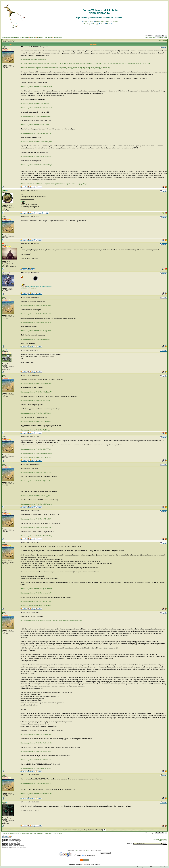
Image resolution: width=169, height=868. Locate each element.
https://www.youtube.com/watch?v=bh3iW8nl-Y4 (36, 314)
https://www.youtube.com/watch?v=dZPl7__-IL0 (35, 496)
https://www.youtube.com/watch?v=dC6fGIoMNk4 (36, 760)
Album (101, 24)
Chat (107, 24)
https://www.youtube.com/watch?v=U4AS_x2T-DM (36, 743)
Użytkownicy (99, 22)
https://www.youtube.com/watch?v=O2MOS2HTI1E (36, 794)
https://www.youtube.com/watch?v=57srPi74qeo (36, 430)
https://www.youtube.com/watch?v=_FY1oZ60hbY (36, 322)
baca (4, 350)
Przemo (87, 850)
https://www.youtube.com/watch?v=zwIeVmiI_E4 (36, 133)
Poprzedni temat (151, 38)
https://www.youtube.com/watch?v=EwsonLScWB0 (36, 593)
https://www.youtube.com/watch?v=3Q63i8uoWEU (36, 305)
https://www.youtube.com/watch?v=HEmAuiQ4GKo (36, 527)
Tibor (4, 244)
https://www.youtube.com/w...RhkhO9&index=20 (36, 601)
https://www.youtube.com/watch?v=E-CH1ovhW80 (36, 422)
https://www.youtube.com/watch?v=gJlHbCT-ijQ (35, 104)
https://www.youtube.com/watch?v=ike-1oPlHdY (35, 125)
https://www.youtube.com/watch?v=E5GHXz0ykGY (36, 472)
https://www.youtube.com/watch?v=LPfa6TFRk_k (36, 449)
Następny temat (162, 38)
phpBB (77, 850)
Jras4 (4, 802)
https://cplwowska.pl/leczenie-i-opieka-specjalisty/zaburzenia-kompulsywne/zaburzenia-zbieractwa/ (51, 621)
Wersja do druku (163, 841)
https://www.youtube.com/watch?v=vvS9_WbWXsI (36, 504)
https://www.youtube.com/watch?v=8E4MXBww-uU (36, 453)
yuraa (4, 191)
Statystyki (115, 22)
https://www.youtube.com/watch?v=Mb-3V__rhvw (36, 751)
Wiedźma (5, 273)
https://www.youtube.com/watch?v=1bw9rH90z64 (36, 783)
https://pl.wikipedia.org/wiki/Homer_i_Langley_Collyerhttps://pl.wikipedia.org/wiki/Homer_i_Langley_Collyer (54, 184)
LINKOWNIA (48, 38)
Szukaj (91, 22)
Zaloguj (95, 24)
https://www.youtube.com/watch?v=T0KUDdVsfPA (36, 108)
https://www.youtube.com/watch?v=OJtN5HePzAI (36, 116)
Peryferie (33, 38)
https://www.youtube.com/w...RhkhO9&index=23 (36, 606)
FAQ (85, 22)
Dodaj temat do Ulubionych (160, 839)
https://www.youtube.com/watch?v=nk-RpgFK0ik (36, 331)
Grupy (107, 22)
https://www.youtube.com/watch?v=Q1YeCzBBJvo (36, 589)
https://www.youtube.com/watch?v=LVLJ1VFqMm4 (36, 413)
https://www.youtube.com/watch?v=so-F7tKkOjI (35, 400)
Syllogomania (58, 38)
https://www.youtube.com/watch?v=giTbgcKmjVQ (36, 768)
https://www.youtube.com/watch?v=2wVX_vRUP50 (36, 519)
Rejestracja (86, 24)
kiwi (3, 47)
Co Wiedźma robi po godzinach (29, 288)
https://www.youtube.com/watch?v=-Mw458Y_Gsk (36, 142)
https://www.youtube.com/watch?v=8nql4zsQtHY (36, 156)
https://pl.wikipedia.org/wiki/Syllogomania (33, 59)
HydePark (40, 38)
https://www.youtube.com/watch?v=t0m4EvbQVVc (36, 87)
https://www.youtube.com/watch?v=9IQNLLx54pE (36, 481)
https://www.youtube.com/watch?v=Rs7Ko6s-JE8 (36, 458)
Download (114, 24)
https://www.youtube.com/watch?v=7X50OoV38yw (36, 165)
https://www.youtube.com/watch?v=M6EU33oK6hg (36, 536)
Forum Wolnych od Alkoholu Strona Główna (15, 38)
